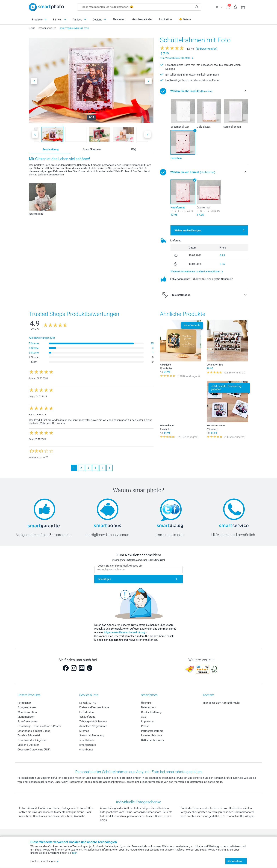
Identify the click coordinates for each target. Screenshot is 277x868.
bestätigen (105, 579)
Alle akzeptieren (235, 861)
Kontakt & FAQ (88, 703)
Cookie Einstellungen (45, 861)
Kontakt (208, 695)
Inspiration (165, 19)
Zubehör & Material (29, 735)
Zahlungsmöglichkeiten (93, 722)
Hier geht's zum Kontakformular (222, 703)
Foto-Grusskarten (28, 722)
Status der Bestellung (92, 735)
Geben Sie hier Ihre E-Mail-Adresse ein (120, 566)
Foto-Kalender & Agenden (32, 740)
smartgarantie (88, 745)
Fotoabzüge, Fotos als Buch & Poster (39, 726)
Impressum (148, 722)
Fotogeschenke (27, 707)
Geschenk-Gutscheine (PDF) (34, 750)
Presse (145, 726)
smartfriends (87, 740)
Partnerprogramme (152, 731)
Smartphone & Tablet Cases (34, 731)
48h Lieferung (87, 717)
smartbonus (86, 750)
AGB (144, 717)
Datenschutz (148, 707)
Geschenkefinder (142, 19)
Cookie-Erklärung (151, 712)
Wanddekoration (27, 712)
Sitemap (84, 731)
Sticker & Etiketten (28, 745)
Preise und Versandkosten (95, 707)
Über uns (146, 703)
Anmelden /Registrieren (93, 726)
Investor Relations (152, 735)
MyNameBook (26, 717)
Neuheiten (119, 19)
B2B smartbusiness (153, 740)
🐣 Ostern (185, 19)
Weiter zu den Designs (188, 231)
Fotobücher (24, 703)
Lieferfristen (86, 712)
